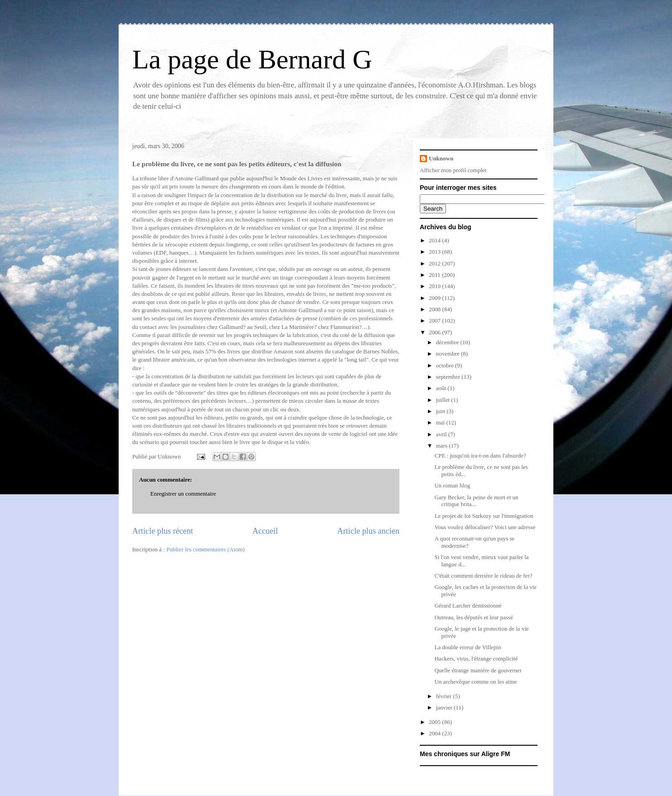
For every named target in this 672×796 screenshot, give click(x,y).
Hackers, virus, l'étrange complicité (476, 659)
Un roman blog (452, 485)
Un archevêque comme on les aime (475, 682)
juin (441, 411)
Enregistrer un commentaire (183, 494)
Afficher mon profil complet (453, 170)
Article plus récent (163, 531)
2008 (435, 309)
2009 (435, 298)
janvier (445, 707)
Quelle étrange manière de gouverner (478, 670)
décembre (448, 342)
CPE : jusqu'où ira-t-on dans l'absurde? (480, 456)
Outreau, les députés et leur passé (473, 617)
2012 (435, 263)
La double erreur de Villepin (468, 647)
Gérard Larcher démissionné (468, 605)
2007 (435, 321)
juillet (444, 400)
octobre (446, 365)
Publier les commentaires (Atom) (205, 549)
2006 (435, 332)
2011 (435, 275)
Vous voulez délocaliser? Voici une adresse (485, 527)
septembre (449, 377)
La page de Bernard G (252, 59)
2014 (435, 240)
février (445, 696)
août (442, 388)
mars (443, 446)
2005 (435, 722)
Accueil (265, 531)
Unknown (441, 158)
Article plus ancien (368, 531)
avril (442, 434)
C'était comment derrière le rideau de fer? (483, 576)
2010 (435, 286)
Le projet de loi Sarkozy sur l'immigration (484, 516)
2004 (435, 733)
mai (441, 422)
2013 (435, 252)
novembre (449, 354)
